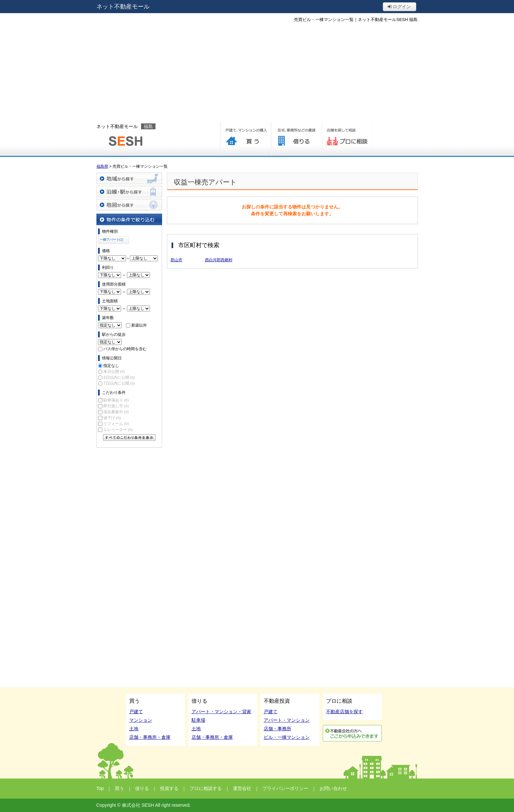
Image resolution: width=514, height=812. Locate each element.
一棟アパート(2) (112, 239)
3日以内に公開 (119, 377)
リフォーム (116, 424)
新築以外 (139, 325)
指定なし (111, 366)
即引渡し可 (116, 406)
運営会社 (242, 788)
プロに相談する (347, 139)
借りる (296, 139)
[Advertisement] (257, 72)
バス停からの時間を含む (125, 349)
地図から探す (129, 205)
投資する (169, 788)
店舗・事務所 (278, 729)
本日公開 (114, 372)
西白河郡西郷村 (219, 260)
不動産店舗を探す (344, 712)
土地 (134, 729)
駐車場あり (116, 400)
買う (246, 139)
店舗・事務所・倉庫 (150, 737)
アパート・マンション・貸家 (221, 712)
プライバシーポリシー (285, 788)
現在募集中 (116, 412)
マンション (141, 720)
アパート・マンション (287, 720)
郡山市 (176, 260)
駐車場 (198, 720)
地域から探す (129, 178)
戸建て (136, 712)
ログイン (400, 7)
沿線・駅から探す (129, 192)
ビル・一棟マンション (287, 737)
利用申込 (352, 733)
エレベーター (118, 430)
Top (100, 788)
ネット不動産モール (123, 7)
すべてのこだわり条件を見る (129, 438)
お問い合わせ (333, 788)
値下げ (112, 418)
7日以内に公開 (119, 383)
